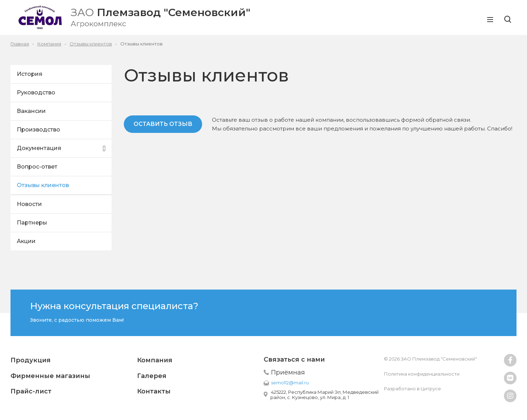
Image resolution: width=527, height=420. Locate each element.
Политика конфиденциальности (422, 374)
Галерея (152, 376)
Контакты (154, 391)
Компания (155, 360)
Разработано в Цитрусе (412, 389)
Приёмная (288, 372)
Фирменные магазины (50, 376)
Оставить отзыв (163, 124)
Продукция (31, 360)
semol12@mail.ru (290, 383)
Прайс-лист (31, 391)
